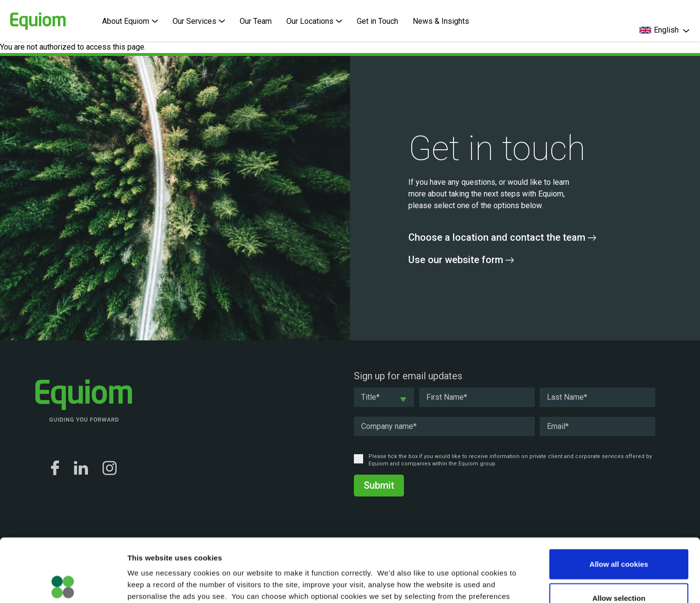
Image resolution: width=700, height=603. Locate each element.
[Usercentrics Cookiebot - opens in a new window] (63, 584)
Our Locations (314, 21)
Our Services (199, 21)
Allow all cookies (619, 501)
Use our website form (461, 260)
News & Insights (441, 21)
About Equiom (130, 21)
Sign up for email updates (408, 376)
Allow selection (619, 535)
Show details (510, 584)
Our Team (256, 21)
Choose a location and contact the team (502, 237)
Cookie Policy (313, 544)
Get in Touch (377, 21)
